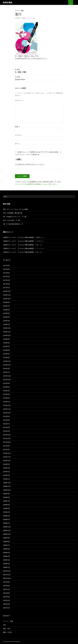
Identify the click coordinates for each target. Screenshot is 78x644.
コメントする (32, 18)
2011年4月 (6, 450)
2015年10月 (7, 335)
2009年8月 (6, 497)
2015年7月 (6, 346)
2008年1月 (6, 567)
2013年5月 (6, 387)
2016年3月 (6, 321)
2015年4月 (6, 354)
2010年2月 (6, 475)
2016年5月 (6, 313)
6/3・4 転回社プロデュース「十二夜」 (15, 217)
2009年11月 (7, 486)
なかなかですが (39, 78)
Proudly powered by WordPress (12, 642)
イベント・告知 (19, 11)
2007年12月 (7, 571)
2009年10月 (7, 490)
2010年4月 (6, 468)
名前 (18, 127)
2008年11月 (7, 531)
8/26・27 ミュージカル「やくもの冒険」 (16, 209)
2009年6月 (6, 505)
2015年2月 (6, 358)
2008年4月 (6, 556)
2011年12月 (7, 435)
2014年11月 (7, 361)
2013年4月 (6, 391)
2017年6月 (6, 269)
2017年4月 (6, 277)
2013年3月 (6, 394)
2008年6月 (6, 549)
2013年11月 (7, 376)
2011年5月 (6, 446)
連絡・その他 (7, 632)
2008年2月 (6, 564)
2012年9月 (6, 416)
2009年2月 (6, 519)
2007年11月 (7, 575)
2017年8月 (6, 266)
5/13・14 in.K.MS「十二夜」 (12, 220)
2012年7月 (6, 424)
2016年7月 (6, 306)
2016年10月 (7, 299)
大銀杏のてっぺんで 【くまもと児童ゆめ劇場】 (19, 237)
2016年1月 (6, 324)
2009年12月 (7, 483)
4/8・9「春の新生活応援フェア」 (14, 224)
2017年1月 (6, 288)
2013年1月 (6, 402)
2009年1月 (6, 523)
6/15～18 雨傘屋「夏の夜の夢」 (13, 213)
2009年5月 (6, 508)
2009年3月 (6, 516)
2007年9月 (6, 582)
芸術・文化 (7, 629)
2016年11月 (7, 295)
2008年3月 (6, 560)
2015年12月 (7, 328)
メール (18, 135)
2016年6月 (6, 310)
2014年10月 (7, 365)
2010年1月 (6, 479)
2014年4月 (6, 369)
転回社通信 (8, 2)
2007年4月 (6, 600)
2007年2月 (6, 608)
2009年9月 (6, 494)
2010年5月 (6, 464)
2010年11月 (7, 457)
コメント (19, 100)
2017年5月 (6, 273)
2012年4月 (6, 427)
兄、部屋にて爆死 (39, 71)
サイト (17, 144)
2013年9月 (6, 383)
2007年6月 (6, 593)
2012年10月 (7, 413)
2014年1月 (6, 372)
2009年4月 (6, 512)
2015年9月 (6, 339)
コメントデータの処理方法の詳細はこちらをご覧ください (36, 184)
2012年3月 (6, 431)
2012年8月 (6, 420)
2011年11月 (7, 439)
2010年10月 (7, 461)
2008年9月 (6, 538)
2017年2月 (6, 284)
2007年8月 (6, 586)
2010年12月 (7, 453)
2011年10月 (7, 442)
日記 (4, 625)
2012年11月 (7, 409)
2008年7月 (6, 545)
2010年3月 (6, 472)
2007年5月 (6, 597)
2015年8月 (6, 343)
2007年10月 (7, 578)
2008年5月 (6, 553)
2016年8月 (6, 302)
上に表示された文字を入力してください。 (30, 164)
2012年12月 (7, 405)
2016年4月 (6, 317)
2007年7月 (6, 589)
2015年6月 (6, 350)
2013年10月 (7, 380)
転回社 (24, 18)
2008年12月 (7, 527)
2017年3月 (6, 280)
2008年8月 (6, 542)
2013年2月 (6, 398)
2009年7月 (6, 501)
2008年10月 (7, 534)
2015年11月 (7, 332)
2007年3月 (6, 604)
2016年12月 (7, 291)
